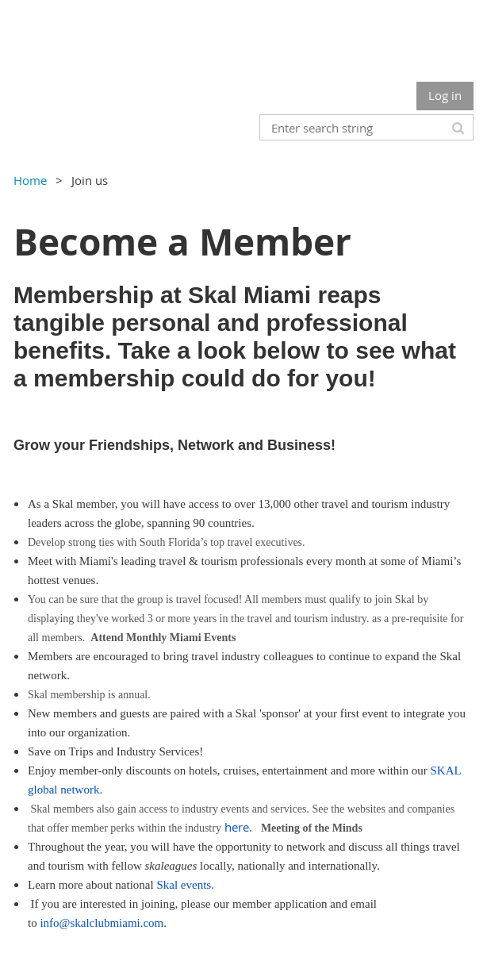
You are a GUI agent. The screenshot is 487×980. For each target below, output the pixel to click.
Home (30, 180)
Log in (445, 95)
